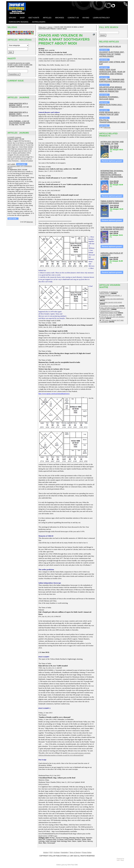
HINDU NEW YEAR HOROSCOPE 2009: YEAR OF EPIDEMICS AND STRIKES (112, 72)
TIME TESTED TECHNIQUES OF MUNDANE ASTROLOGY (112, 228)
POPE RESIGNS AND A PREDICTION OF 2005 (109, 113)
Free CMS (74, 865)
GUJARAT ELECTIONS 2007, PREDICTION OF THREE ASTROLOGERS (112, 54)
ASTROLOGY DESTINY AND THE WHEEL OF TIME (112, 143)
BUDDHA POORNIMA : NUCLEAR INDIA (109, 98)
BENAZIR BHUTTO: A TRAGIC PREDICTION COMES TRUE (110, 312)
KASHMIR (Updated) (14, 137)
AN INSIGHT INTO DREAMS (110, 306)
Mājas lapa (42, 27)
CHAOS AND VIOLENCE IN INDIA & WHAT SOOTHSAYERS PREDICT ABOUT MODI (61, 28)
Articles (50, 27)
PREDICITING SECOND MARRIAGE (112, 299)
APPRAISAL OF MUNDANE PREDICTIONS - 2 (109, 293)
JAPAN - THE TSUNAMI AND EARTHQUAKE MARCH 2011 (112, 80)
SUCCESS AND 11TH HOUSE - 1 (111, 295)
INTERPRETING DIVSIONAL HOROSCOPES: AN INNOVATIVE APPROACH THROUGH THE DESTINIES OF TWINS (112, 175)
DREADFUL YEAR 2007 (108, 315)
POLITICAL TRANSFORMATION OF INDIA (112, 121)
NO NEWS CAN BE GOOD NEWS (112, 302)
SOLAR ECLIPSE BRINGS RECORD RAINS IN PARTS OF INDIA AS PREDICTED (113, 89)
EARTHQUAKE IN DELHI (110, 46)
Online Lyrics (61, 865)
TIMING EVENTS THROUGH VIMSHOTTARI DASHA (112, 202)
